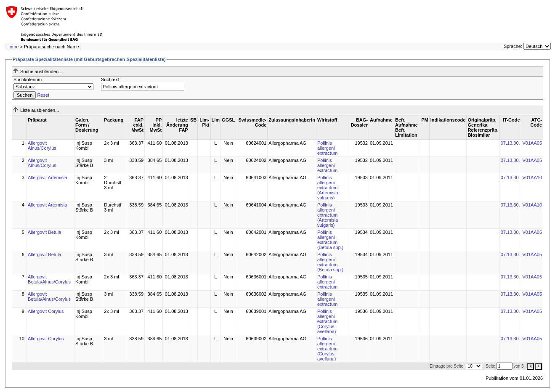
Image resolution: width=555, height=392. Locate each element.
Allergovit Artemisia (48, 177)
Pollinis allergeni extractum (327, 148)
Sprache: (513, 46)
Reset (43, 95)
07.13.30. (510, 143)
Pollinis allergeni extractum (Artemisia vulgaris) (328, 188)
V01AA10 (532, 177)
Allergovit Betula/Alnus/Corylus (49, 279)
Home (12, 47)
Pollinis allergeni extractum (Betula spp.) (330, 240)
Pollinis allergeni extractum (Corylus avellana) (327, 321)
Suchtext (110, 79)
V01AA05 (532, 143)
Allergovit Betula (45, 232)
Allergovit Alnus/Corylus (42, 146)
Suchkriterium (28, 79)
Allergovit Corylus (46, 311)
